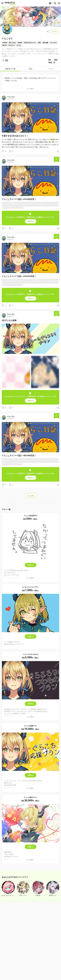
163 (50, 62)
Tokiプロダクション (30, 43)
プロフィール (10, 69)
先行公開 (45, 43)
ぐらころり (53, 43)
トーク (51, 69)
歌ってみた (13, 43)
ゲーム (19, 45)
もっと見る (31, 491)
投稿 (31, 69)
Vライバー (12, 45)
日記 (39, 43)
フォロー (55, 32)
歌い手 (5, 45)
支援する (31, 560)
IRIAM (20, 43)
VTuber (5, 43)
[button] (51, 3)
